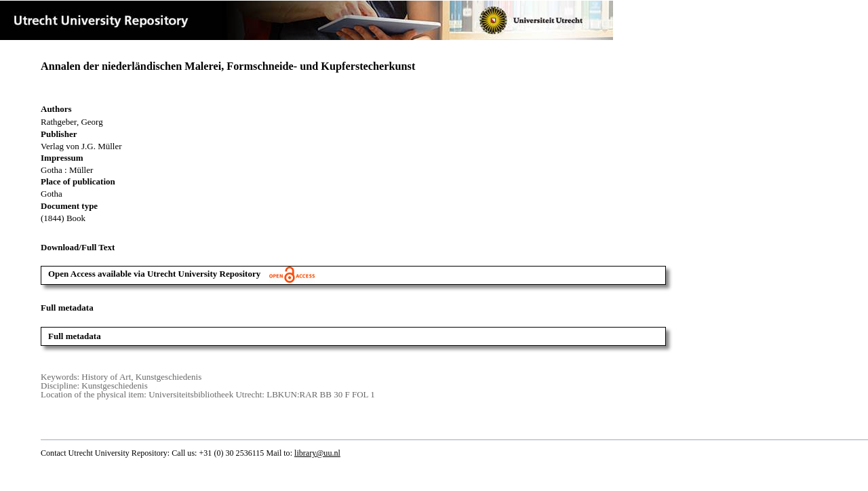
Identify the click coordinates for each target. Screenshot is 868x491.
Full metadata (75, 336)
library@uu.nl (317, 453)
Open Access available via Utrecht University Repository (181, 274)
